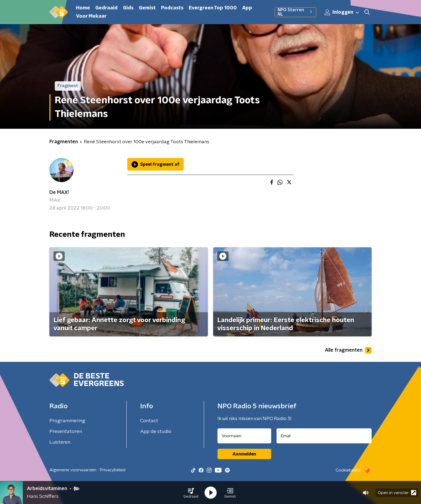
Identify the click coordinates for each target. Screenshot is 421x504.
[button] (191, 493)
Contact (149, 421)
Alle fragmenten (348, 350)
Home (83, 8)
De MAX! (59, 193)
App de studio (156, 432)
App (247, 8)
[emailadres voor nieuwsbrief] (324, 436)
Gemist (147, 8)
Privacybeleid (112, 470)
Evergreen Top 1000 (213, 8)
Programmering (67, 421)
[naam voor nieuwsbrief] (244, 436)
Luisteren (60, 442)
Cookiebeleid (348, 470)
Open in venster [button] (397, 493)
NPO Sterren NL (295, 12)
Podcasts (172, 8)
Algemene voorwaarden (73, 470)
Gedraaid (106, 8)
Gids (128, 8)
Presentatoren (66, 432)
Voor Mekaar (91, 16)
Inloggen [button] (342, 12)
